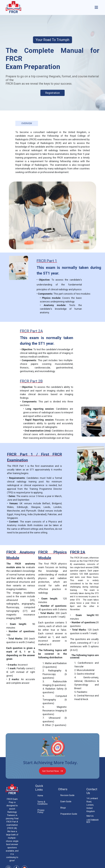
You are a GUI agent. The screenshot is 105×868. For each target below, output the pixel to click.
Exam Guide (66, 801)
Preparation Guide (69, 814)
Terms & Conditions (42, 803)
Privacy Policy (41, 811)
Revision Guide (67, 795)
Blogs (63, 808)
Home (40, 796)
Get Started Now (52, 771)
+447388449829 (92, 821)
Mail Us (90, 816)
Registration (52, 93)
